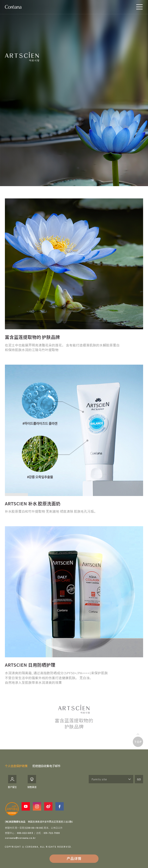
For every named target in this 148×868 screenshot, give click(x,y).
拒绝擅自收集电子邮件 (46, 766)
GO (139, 779)
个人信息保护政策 (16, 766)
